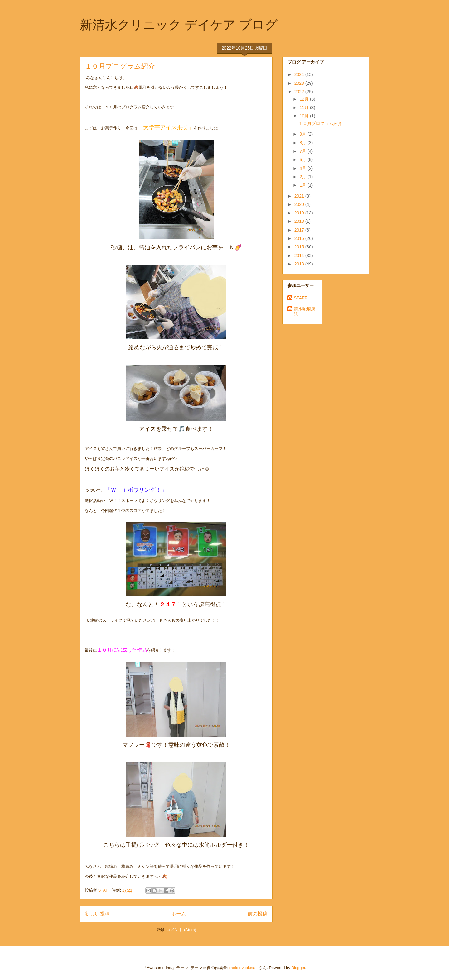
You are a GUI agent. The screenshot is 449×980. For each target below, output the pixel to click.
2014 (300, 256)
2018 (300, 221)
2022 (300, 92)
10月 (304, 116)
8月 (303, 143)
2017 (300, 230)
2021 (300, 196)
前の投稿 (258, 914)
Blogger (298, 968)
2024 (300, 74)
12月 (304, 99)
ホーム (179, 914)
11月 (304, 108)
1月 (303, 185)
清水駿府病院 (305, 311)
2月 (303, 177)
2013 (300, 264)
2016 (300, 238)
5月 (303, 160)
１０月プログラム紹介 (120, 66)
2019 (300, 213)
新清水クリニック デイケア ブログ (179, 25)
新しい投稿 (97, 914)
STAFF (300, 298)
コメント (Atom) (181, 930)
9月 (303, 134)
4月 (303, 168)
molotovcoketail (244, 968)
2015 (300, 247)
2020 (300, 204)
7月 (303, 151)
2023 (300, 83)
